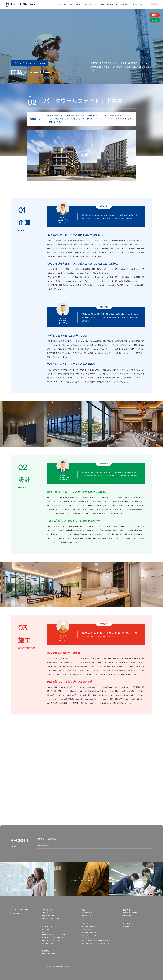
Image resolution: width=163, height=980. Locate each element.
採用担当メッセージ (47, 913)
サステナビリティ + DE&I (89, 935)
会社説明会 (126, 926)
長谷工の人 (88, 5)
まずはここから (61, 5)
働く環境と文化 (112, 5)
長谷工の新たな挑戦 (47, 943)
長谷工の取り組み (76, 5)
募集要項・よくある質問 (47, 839)
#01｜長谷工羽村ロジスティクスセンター (54, 934)
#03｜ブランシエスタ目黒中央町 (51, 940)
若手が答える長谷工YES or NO (50, 919)
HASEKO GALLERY (47, 929)
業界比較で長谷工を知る (49, 916)
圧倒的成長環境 (86, 929)
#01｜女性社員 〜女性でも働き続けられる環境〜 (96, 940)
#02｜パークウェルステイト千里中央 (52, 937)
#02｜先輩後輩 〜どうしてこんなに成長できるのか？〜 (96, 944)
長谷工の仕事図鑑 (87, 913)
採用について (125, 5)
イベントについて (139, 5)
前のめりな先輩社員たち (49, 954)
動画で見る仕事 (86, 916)
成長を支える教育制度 (88, 926)
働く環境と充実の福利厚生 (90, 932)
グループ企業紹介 (44, 845)
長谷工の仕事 (100, 5)
